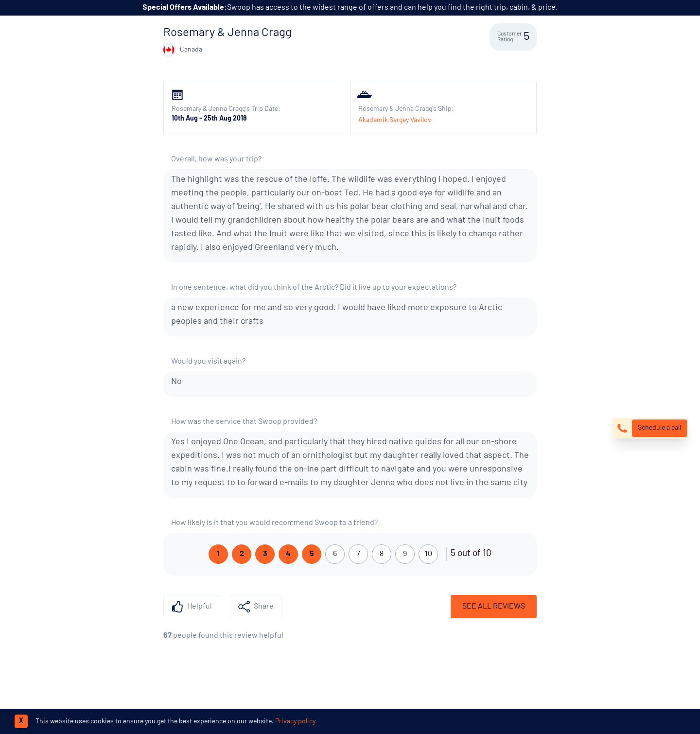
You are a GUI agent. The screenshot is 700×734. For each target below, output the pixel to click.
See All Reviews (494, 607)
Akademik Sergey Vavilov (395, 120)
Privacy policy (295, 722)
